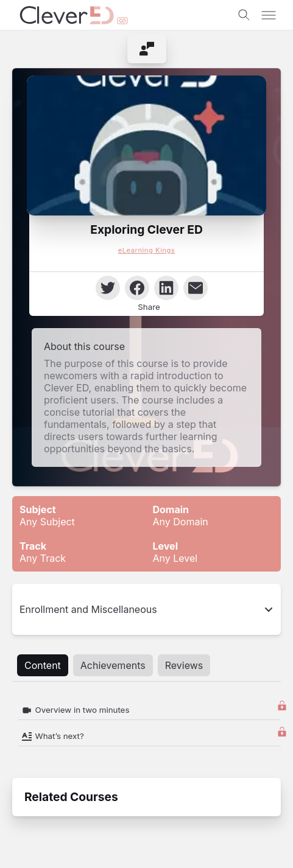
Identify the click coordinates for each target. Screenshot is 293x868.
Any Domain (181, 516)
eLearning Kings (147, 250)
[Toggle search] (244, 15)
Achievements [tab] (113, 665)
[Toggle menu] (269, 15)
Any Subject (47, 516)
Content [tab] (43, 665)
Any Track (43, 552)
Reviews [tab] (184, 665)
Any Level (175, 552)
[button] (146, 145)
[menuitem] (147, 49)
